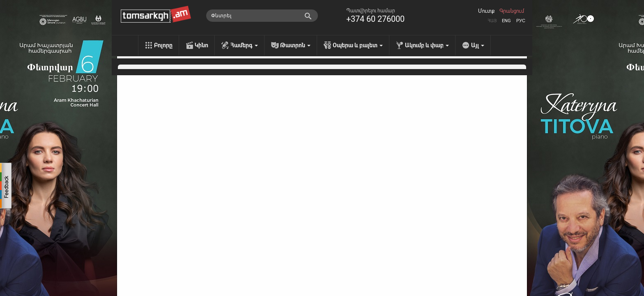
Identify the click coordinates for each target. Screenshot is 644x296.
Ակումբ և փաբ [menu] (427, 45)
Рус (521, 21)
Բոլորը (163, 45)
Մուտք (486, 11)
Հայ (492, 21)
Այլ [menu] (478, 45)
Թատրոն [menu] (295, 45)
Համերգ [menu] (244, 45)
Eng (506, 21)
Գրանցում (512, 11)
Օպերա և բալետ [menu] (358, 45)
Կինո (201, 45)
